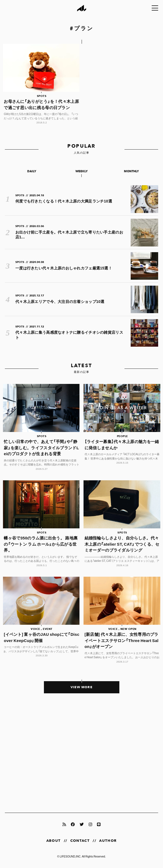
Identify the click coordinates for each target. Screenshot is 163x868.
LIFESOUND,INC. (71, 856)
